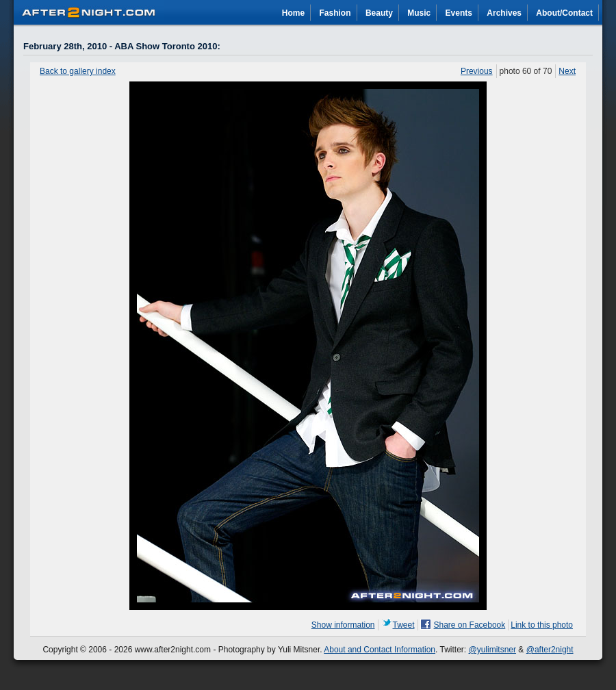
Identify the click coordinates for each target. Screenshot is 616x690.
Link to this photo (542, 625)
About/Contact (564, 13)
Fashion (335, 13)
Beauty (379, 13)
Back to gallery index (78, 71)
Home (293, 13)
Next (567, 71)
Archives (504, 13)
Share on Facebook (470, 625)
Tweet (404, 625)
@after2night (550, 650)
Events (459, 13)
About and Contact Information (380, 650)
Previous (477, 71)
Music (419, 13)
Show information (343, 625)
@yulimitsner (493, 650)
